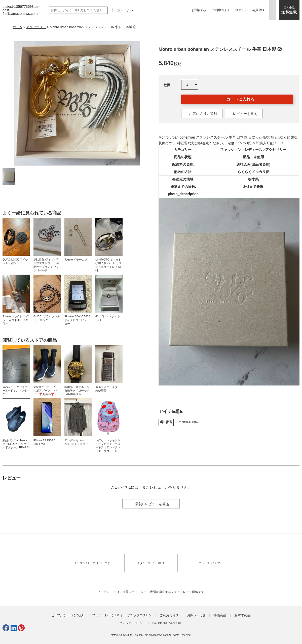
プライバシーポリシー (132, 623)
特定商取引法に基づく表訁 (168, 623)
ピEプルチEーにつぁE (68, 615)
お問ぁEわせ (196, 615)
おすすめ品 (242, 615)
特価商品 (220, 615)
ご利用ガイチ (221, 10)
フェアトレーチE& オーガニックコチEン (122, 615)
